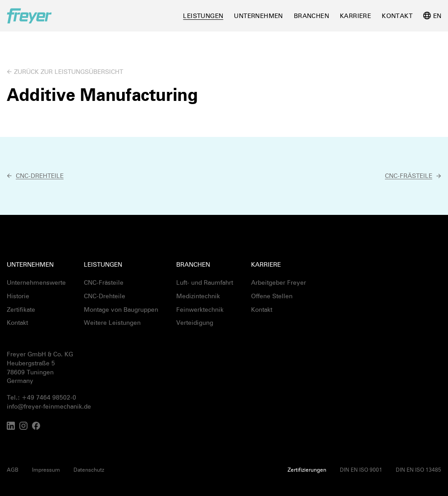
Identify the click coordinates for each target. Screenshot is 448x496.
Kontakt (397, 16)
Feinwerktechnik (200, 309)
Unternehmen (258, 16)
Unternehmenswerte (36, 282)
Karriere (355, 16)
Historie (18, 296)
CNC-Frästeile (104, 282)
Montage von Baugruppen (121, 309)
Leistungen (203, 16)
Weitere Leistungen (112, 322)
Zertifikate (21, 309)
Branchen (311, 16)
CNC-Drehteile (105, 296)
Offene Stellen (272, 296)
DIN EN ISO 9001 (361, 469)
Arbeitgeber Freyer (279, 282)
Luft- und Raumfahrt (205, 282)
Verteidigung (195, 322)
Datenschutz (89, 469)
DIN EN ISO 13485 (418, 469)
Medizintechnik (198, 296)
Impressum (46, 469)
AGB (13, 469)
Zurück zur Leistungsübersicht (69, 71)
